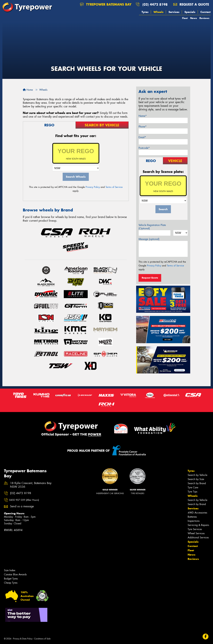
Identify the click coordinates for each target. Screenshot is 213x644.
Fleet (185, 18)
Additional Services (198, 537)
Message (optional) (149, 239)
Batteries (192, 517)
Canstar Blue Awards (15, 574)
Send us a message (22, 506)
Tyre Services (195, 529)
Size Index (10, 570)
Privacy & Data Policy (23, 639)
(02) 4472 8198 (155, 4)
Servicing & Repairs (198, 525)
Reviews (204, 18)
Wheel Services (196, 533)
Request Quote (150, 278)
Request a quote (191, 4)
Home (28, 90)
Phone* (143, 127)
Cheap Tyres (11, 583)
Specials (190, 12)
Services (174, 12)
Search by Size (196, 479)
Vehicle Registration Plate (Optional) (152, 227)
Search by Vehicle (197, 475)
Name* (143, 116)
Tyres (145, 12)
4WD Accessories (197, 513)
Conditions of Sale (42, 639)
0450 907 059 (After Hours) (24, 500)
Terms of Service (114, 187)
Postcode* (144, 148)
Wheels (158, 12)
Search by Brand (197, 483)
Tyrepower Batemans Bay (106, 4)
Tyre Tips (192, 492)
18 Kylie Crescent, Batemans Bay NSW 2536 (31, 485)
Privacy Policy (93, 187)
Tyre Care (193, 487)
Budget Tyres (11, 579)
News (194, 18)
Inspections (194, 521)
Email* (142, 137)
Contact (206, 12)
